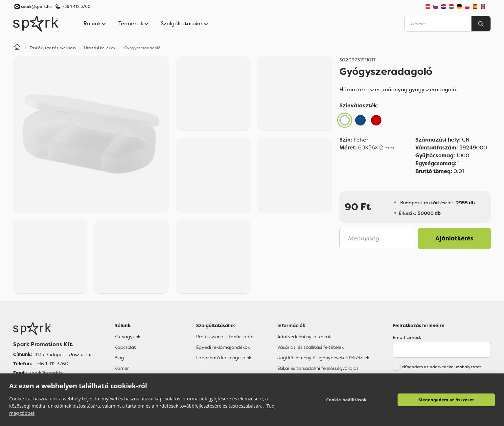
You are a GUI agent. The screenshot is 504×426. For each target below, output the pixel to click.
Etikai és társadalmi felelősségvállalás (318, 368)
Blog (119, 358)
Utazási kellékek (100, 48)
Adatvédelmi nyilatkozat (304, 337)
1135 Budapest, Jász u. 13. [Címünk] (63, 354)
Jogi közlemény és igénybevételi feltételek (323, 358)
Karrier (122, 368)
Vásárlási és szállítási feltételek (310, 347)
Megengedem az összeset (446, 400)
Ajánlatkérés (454, 238)
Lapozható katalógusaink (224, 358)
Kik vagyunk (127, 337)
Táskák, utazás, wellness (53, 48)
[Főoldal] (52, 329)
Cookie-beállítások (346, 400)
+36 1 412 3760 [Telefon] (52, 364)
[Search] (481, 24)
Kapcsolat (125, 347)
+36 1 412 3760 (76, 7)
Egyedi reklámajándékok (223, 347)
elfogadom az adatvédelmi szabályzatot (441, 367)
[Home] (17, 48)
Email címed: (407, 337)
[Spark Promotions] (36, 24)
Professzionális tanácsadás (225, 337)
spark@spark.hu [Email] (47, 373)
